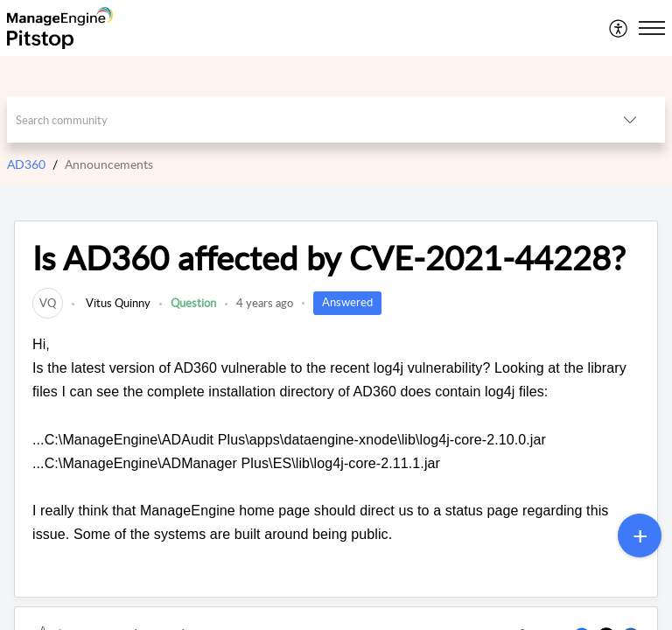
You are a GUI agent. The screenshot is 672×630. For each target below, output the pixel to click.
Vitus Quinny (117, 303)
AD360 (26, 164)
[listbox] (630, 119)
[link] (48, 303)
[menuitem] (619, 28)
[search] (301, 119)
